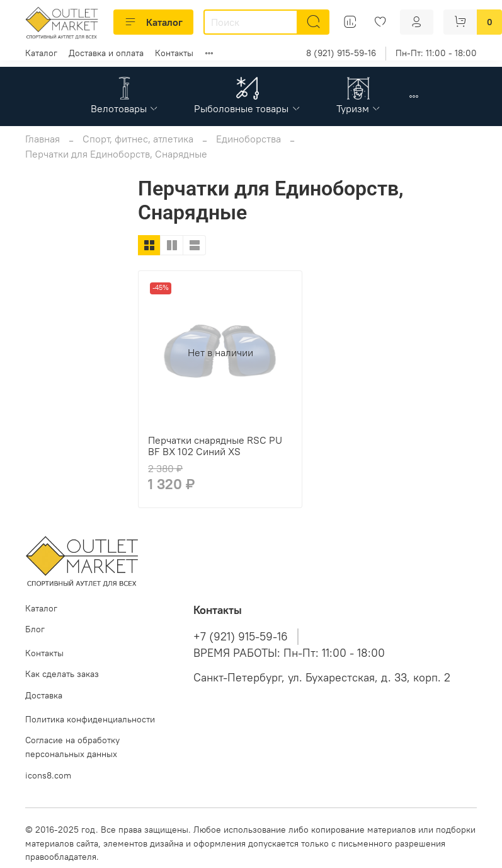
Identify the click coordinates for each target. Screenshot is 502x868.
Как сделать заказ (62, 674)
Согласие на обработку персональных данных (72, 747)
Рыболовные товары (247, 108)
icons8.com (48, 775)
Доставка (44, 695)
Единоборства (248, 139)
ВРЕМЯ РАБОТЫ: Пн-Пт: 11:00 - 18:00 (289, 653)
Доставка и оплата (106, 53)
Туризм (359, 108)
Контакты (174, 53)
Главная (43, 139)
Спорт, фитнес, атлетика (138, 139)
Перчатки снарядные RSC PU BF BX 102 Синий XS (215, 446)
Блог (35, 629)
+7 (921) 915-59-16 (241, 637)
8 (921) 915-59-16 (341, 53)
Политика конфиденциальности (90, 719)
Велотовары (125, 108)
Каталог (153, 22)
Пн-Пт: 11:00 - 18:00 (436, 53)
